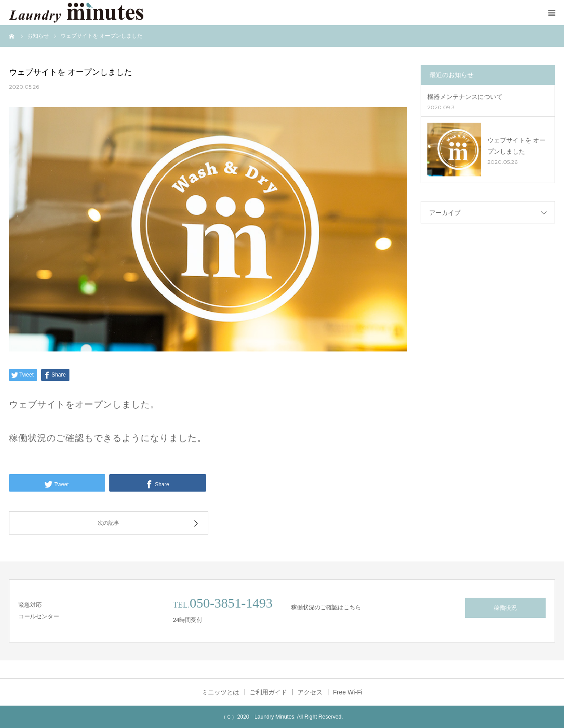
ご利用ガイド (268, 692)
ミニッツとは (220, 692)
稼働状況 (505, 608)
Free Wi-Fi (347, 692)
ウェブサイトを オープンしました (517, 146)
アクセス (310, 692)
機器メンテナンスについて (465, 97)
